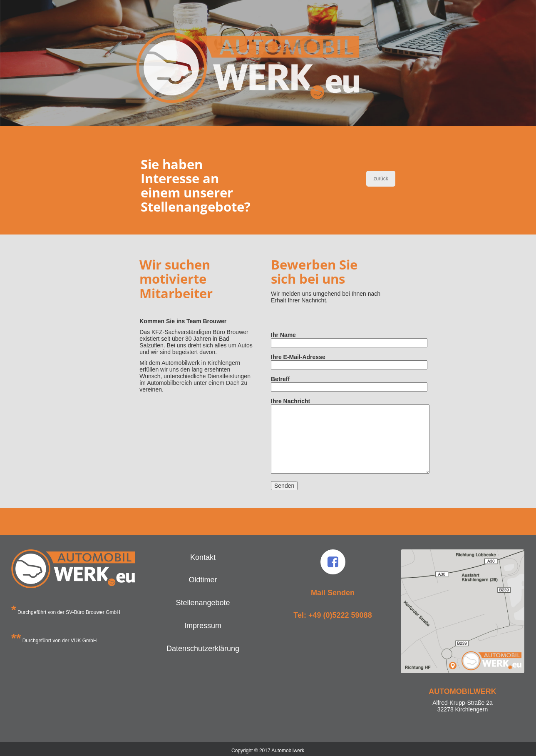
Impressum (203, 626)
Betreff (328, 383)
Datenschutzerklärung (203, 649)
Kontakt (203, 557)
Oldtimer (203, 580)
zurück (381, 179)
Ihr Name (328, 339)
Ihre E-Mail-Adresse (328, 361)
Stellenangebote (203, 603)
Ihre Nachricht (328, 436)
